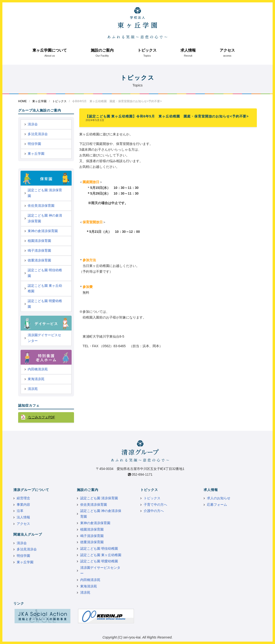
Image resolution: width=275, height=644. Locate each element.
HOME (22, 101)
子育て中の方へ (155, 505)
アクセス (227, 50)
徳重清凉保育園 (39, 260)
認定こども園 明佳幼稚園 (45, 273)
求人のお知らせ (219, 498)
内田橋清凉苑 (38, 369)
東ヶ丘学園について (50, 50)
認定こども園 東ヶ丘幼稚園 (45, 288)
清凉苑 (33, 389)
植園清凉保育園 (39, 241)
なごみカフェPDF (41, 417)
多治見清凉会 (38, 134)
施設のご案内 (102, 50)
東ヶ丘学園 (39, 101)
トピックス (147, 50)
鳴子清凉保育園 (39, 250)
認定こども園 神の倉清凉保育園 (45, 218)
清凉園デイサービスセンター (44, 338)
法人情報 (23, 517)
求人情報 (188, 50)
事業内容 (23, 505)
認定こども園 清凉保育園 (45, 193)
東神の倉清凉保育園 (43, 231)
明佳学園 (34, 144)
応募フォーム (217, 505)
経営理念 (23, 498)
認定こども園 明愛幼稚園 (45, 304)
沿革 (20, 511)
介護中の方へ (154, 511)
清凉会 (33, 124)
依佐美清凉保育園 (41, 206)
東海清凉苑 (36, 379)
